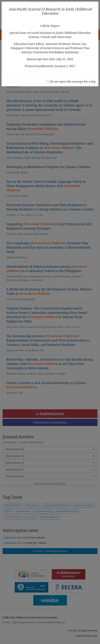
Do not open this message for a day (73, 81)
